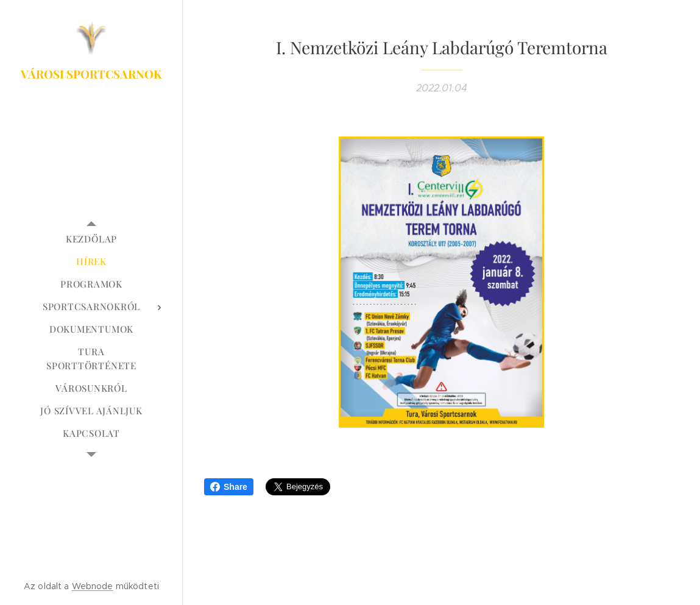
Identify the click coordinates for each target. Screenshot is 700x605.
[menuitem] (91, 239)
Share (229, 487)
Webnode (93, 586)
